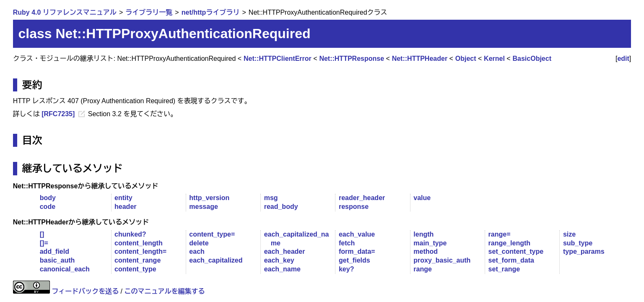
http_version (209, 198)
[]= (44, 243)
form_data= (357, 251)
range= (500, 234)
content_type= (212, 234)
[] (42, 234)
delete (199, 243)
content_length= (140, 251)
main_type (430, 243)
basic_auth (57, 260)
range (423, 269)
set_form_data (511, 260)
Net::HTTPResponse (352, 59)
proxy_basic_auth (442, 260)
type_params (584, 251)
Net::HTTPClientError (278, 59)
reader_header (362, 198)
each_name (282, 269)
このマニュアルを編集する (165, 291)
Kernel (494, 59)
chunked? (130, 234)
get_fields (354, 260)
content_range (138, 260)
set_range (504, 269)
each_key (279, 260)
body (48, 198)
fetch (347, 243)
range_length (509, 243)
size (569, 234)
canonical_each (65, 269)
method (426, 251)
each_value (357, 234)
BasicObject (532, 59)
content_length (139, 243)
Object (466, 59)
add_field (55, 251)
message (204, 207)
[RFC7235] (58, 114)
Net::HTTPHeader (420, 59)
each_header (285, 251)
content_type (135, 269)
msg (271, 198)
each (197, 251)
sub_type (578, 243)
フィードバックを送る (85, 291)
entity (123, 198)
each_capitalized (216, 260)
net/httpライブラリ (211, 12)
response (354, 207)
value (422, 198)
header (125, 207)
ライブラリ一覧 (149, 12)
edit (623, 59)
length (423, 234)
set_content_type (516, 251)
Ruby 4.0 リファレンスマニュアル (65, 12)
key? (346, 269)
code (48, 207)
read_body (281, 207)
